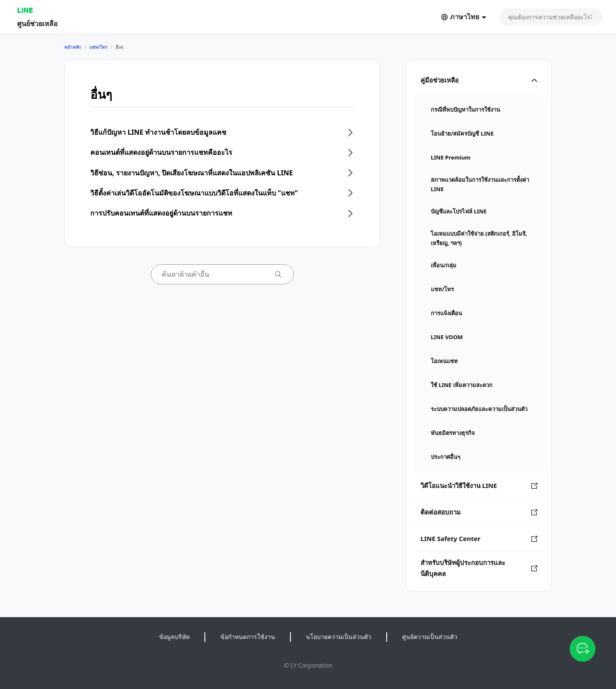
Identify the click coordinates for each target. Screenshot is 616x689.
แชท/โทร (98, 47)
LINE (25, 10)
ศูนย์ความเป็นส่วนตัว (430, 637)
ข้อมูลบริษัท (174, 637)
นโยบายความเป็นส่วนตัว (339, 637)
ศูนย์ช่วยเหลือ (37, 23)
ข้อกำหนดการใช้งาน (248, 637)
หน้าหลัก (73, 47)
